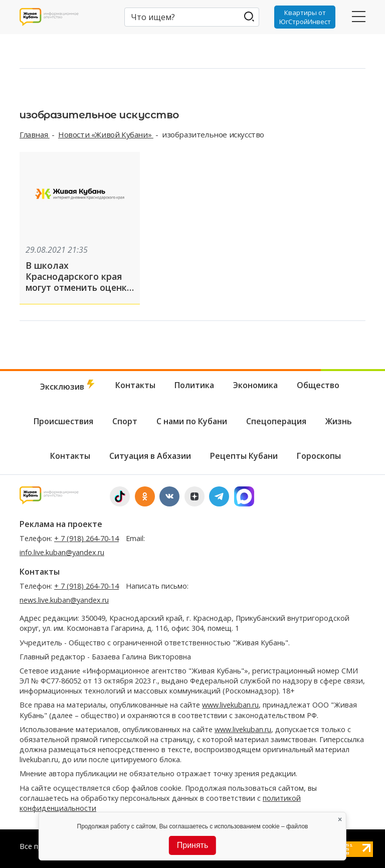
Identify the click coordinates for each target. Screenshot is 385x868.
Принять (193, 845)
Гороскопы (319, 456)
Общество (318, 385)
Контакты (135, 385)
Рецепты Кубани (244, 456)
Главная (35, 134)
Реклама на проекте (61, 524)
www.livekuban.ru (230, 705)
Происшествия (63, 421)
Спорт (125, 421)
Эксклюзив (68, 386)
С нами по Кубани (192, 421)
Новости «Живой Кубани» (106, 134)
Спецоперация (276, 421)
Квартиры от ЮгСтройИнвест (305, 17)
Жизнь (339, 421)
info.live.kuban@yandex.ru (62, 552)
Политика (194, 385)
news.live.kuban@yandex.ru (64, 600)
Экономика (255, 385)
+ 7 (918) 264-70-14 (86, 538)
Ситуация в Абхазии (150, 456)
